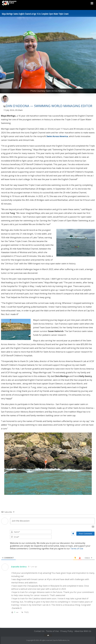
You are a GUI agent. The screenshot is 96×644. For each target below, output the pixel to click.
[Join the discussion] (52, 521)
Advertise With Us (83, 631)
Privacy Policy (67, 631)
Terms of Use (77, 549)
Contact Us (39, 631)
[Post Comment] (85, 534)
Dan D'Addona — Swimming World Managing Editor (49, 106)
